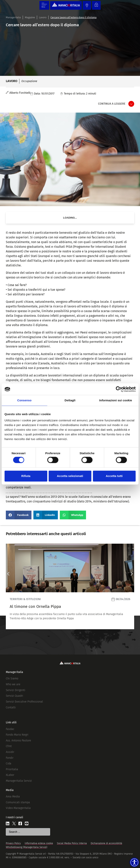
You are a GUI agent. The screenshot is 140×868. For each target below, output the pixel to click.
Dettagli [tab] (70, 400)
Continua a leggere (112, 104)
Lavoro (43, 17)
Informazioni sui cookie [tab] (116, 400)
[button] (19, 515)
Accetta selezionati (70, 476)
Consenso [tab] (24, 400)
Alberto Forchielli (20, 93)
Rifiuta (26, 476)
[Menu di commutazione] (44, 5)
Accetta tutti (114, 476)
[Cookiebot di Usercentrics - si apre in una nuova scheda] (119, 389)
